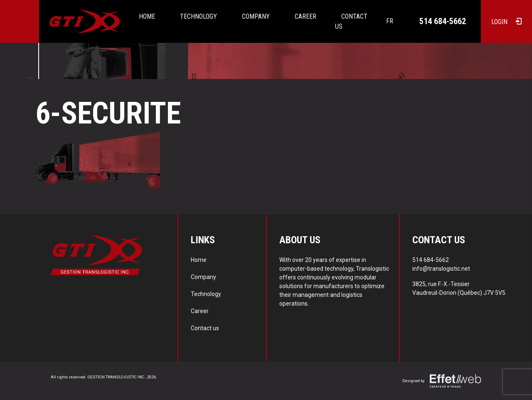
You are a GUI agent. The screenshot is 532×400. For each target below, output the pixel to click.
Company (256, 16)
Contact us (351, 21)
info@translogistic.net (441, 269)
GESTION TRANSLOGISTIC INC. (116, 377)
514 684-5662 (443, 21)
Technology (198, 16)
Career (305, 16)
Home (147, 16)
